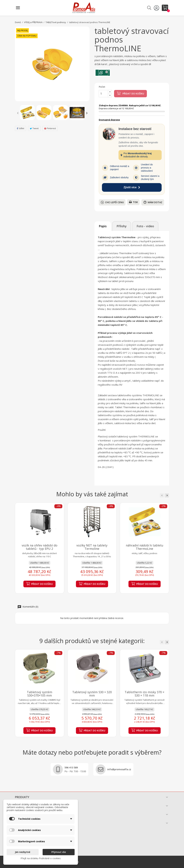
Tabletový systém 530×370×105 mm (40, 694)
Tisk (133, 202)
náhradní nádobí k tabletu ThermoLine (145, 547)
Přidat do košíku (130, 93)
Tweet (34, 128)
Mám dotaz (153, 202)
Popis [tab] (103, 226)
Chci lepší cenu (112, 202)
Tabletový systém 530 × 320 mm (92, 694)
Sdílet (20, 128)
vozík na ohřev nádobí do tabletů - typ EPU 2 (40, 547)
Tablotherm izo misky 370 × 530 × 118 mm (144, 694)
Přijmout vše (59, 852)
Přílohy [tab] (122, 226)
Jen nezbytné (23, 852)
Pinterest (50, 128)
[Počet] (103, 94)
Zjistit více (132, 187)
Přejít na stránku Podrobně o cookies (41, 858)
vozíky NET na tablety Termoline (92, 547)
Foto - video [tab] (145, 226)
